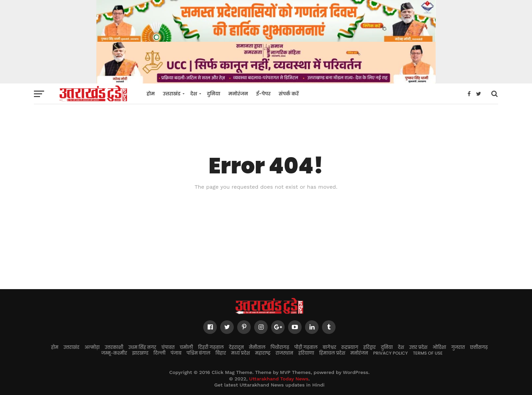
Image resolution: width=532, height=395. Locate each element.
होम (151, 94)
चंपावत (168, 347)
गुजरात (458, 347)
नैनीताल (257, 347)
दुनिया (214, 94)
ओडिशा (439, 347)
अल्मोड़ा (92, 347)
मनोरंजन (238, 94)
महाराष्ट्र (263, 353)
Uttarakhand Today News (279, 379)
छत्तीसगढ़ (479, 347)
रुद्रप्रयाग (350, 347)
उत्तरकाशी (114, 347)
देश (194, 94)
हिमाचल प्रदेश (332, 353)
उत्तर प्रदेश (418, 347)
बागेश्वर (329, 347)
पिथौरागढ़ (280, 347)
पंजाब (176, 353)
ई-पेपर (263, 94)
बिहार (221, 353)
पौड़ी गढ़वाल (306, 347)
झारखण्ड (140, 353)
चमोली (186, 347)
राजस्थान (284, 353)
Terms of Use (428, 353)
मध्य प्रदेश (241, 353)
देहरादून (236, 347)
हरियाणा (306, 353)
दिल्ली (159, 353)
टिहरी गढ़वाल (211, 347)
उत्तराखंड (172, 94)
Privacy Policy (391, 353)
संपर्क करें (289, 94)
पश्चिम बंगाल (198, 353)
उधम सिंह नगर (142, 347)
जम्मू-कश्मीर (114, 353)
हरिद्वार (370, 347)
